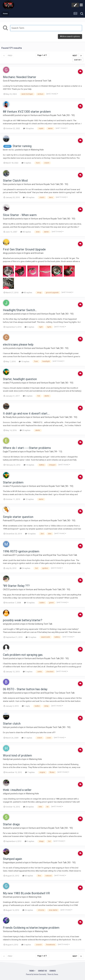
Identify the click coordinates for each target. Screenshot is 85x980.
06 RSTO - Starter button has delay (25, 689)
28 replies (28, 807)
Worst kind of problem (17, 755)
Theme (32, 971)
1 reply (26, 706)
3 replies (29, 327)
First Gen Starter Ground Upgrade (24, 249)
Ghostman (8, 897)
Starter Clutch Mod (15, 181)
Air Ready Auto (10, 417)
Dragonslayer (9, 863)
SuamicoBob (9, 219)
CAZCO (6, 589)
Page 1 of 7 (42, 55)
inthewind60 (9, 115)
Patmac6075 (9, 521)
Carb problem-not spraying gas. (23, 655)
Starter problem (13, 482)
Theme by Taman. (53, 974)
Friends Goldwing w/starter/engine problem (31, 928)
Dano (5, 184)
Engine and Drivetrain (34, 253)
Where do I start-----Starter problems (27, 448)
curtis (5, 348)
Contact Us (42, 971)
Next (75, 56)
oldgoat (6, 794)
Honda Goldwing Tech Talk (40, 624)
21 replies (27, 738)
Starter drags (11, 824)
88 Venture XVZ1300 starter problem (27, 112)
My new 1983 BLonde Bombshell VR (26, 893)
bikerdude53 (9, 693)
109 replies (29, 197)
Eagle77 (7, 452)
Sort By (78, 60)
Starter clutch (12, 724)
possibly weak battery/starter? (23, 620)
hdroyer (7, 727)
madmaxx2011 (10, 555)
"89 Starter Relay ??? (16, 586)
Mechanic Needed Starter (20, 77)
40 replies (26, 232)
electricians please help (18, 345)
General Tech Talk (43, 81)
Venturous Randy (11, 931)
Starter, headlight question (20, 379)
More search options (70, 36)
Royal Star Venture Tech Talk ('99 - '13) (44, 452)
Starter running (22, 146)
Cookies (53, 971)
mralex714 (8, 383)
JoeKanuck (8, 314)
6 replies (28, 396)
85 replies (27, 293)
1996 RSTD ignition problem (21, 551)
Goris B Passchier (11, 81)
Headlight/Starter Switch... (20, 310)
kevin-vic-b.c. (9, 150)
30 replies (25, 430)
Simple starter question (18, 517)
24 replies (25, 568)
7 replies (30, 772)
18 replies (28, 128)
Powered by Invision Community (36, 974)
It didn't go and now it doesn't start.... (26, 413)
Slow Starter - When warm (20, 215)
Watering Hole (37, 150)
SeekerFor (8, 828)
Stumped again (12, 859)
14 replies (29, 465)
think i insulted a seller (17, 790)
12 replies (28, 499)
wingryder (8, 624)
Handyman (8, 759)
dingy (5, 253)
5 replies (26, 163)
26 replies (28, 910)
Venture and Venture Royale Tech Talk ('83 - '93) (53, 115)
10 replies (24, 361)
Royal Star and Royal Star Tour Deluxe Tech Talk (55, 555)
